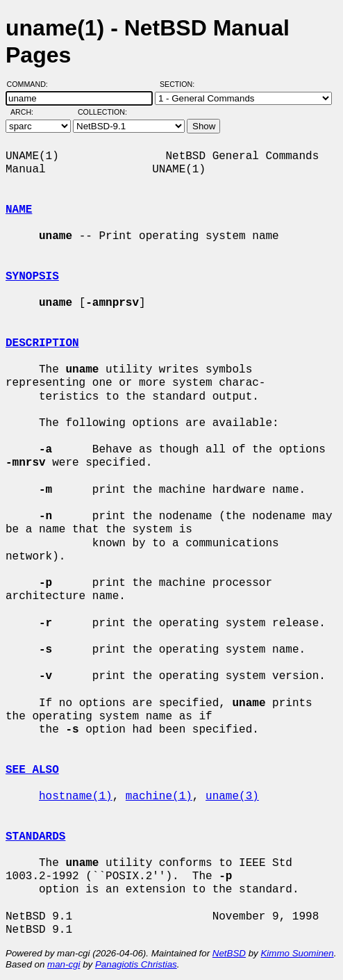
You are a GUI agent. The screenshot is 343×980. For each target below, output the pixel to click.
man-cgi (64, 964)
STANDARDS (35, 837)
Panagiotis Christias (136, 964)
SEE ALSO (32, 770)
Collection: (102, 112)
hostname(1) (76, 797)
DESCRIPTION (42, 343)
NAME (19, 210)
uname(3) (232, 797)
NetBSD (229, 953)
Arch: (28, 112)
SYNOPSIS (32, 277)
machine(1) (159, 797)
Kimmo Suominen (297, 953)
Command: (32, 84)
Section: (180, 84)
